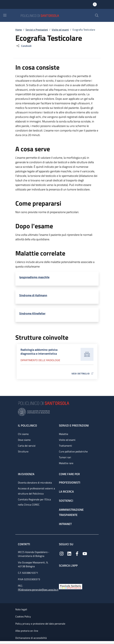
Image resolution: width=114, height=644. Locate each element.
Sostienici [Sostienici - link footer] (66, 501)
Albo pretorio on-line (27, 631)
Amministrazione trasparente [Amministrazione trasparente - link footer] (71, 512)
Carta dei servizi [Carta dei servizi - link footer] (27, 446)
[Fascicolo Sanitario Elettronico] (71, 586)
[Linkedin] (69, 553)
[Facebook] (77, 553)
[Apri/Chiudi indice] (2, 643)
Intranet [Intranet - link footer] (65, 524)
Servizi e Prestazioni (37, 30)
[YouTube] (85, 553)
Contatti (24, 544)
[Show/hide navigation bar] (5, 15)
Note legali (21, 609)
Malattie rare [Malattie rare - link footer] (66, 463)
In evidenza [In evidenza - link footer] (26, 474)
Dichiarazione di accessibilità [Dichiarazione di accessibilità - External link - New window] (31, 638)
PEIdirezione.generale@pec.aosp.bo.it (38, 590)
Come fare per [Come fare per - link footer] (69, 474)
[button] (97, 15)
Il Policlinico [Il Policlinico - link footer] (27, 425)
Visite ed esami (60, 30)
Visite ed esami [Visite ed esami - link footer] (67, 440)
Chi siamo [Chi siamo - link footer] (23, 434)
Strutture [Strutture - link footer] (23, 451)
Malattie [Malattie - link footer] (64, 434)
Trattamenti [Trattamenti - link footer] (65, 446)
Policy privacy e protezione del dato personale (40, 624)
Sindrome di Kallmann (33, 295)
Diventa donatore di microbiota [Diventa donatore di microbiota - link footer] (35, 483)
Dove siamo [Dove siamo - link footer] (24, 440)
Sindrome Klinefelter (32, 313)
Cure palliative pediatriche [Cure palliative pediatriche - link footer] (73, 451)
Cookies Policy (23, 616)
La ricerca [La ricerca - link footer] (66, 492)
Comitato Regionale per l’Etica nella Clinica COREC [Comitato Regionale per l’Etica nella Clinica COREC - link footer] (34, 502)
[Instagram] (62, 553)
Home (19, 30)
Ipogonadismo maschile (34, 277)
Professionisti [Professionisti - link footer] (70, 482)
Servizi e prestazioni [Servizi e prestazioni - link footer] (74, 425)
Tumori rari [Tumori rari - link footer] (65, 457)
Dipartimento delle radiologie (40, 360)
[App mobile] (62, 575)
